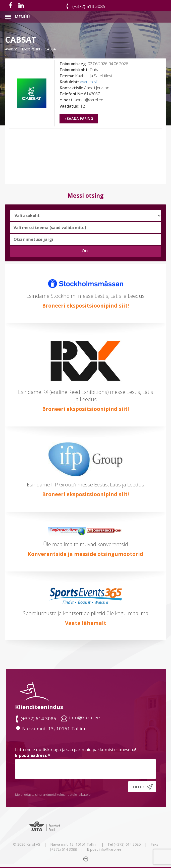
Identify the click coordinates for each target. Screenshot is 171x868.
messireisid (31, 49)
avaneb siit (89, 82)
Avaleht (11, 49)
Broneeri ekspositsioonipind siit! (85, 306)
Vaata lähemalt (86, 623)
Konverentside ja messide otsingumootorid (85, 554)
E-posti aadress (33, 755)
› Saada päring (79, 119)
